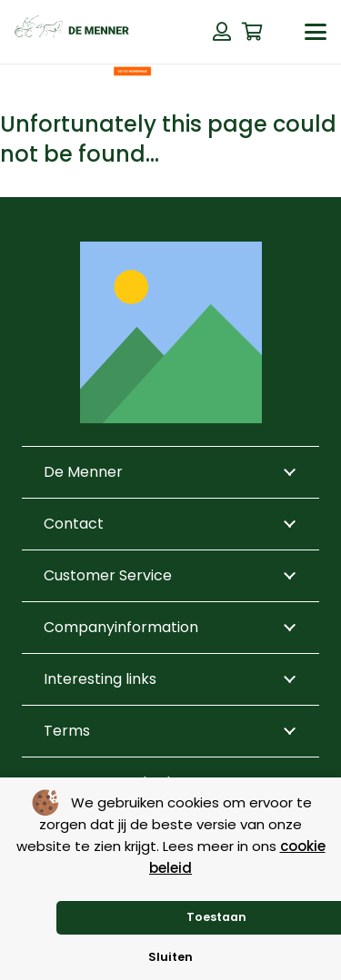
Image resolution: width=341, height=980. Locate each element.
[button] (316, 32)
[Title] (171, 332)
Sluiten (170, 957)
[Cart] (253, 32)
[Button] (222, 32)
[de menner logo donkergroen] (72, 32)
